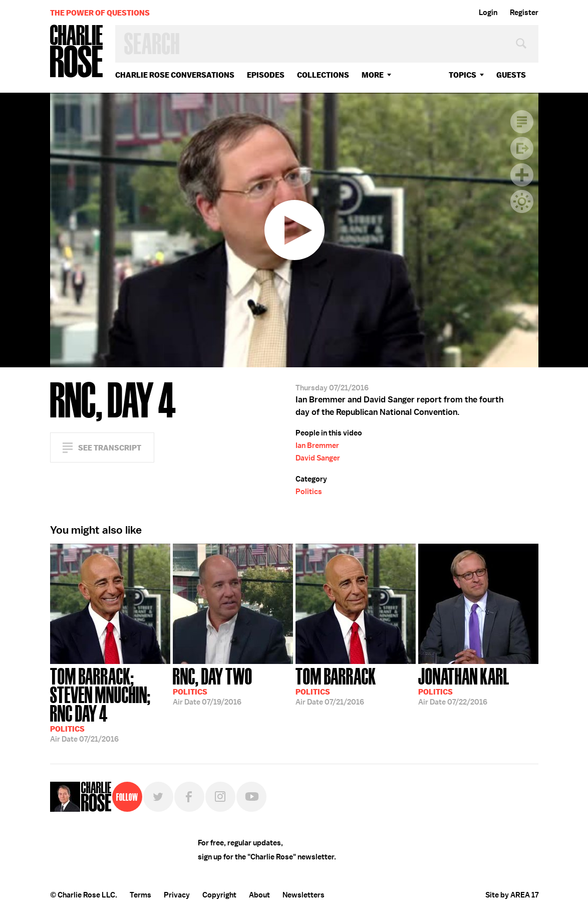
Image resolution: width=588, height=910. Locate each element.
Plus (522, 175)
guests (511, 75)
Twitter (158, 797)
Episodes (266, 75)
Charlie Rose (77, 52)
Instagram (220, 797)
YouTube (251, 797)
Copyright (219, 895)
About (259, 895)
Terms (140, 895)
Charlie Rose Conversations (175, 75)
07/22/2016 (464, 686)
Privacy (177, 895)
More (373, 75)
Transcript (522, 122)
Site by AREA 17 (512, 895)
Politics (309, 492)
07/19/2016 (213, 686)
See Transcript (110, 448)
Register (524, 13)
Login (488, 13)
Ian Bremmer (317, 445)
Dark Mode (522, 201)
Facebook (189, 797)
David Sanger (318, 458)
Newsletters (304, 895)
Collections (323, 75)
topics (463, 75)
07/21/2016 (110, 704)
